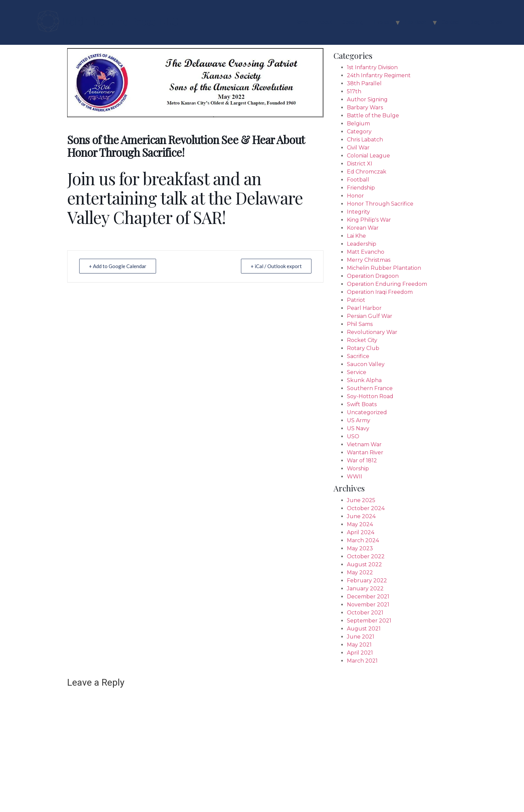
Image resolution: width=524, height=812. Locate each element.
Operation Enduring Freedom (387, 284)
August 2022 (364, 564)
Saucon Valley (366, 364)
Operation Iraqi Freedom (380, 292)
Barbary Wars (365, 107)
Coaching (353, 22)
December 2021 (368, 597)
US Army (359, 420)
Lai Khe (356, 236)
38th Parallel (364, 83)
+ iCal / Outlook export (276, 266)
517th (354, 91)
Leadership (362, 244)
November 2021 (368, 605)
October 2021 (365, 613)
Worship (358, 469)
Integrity (358, 212)
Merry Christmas (369, 260)
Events (382, 22)
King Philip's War (369, 220)
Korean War (363, 228)
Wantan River (365, 452)
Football (358, 180)
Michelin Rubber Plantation (384, 268)
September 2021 (369, 621)
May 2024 (360, 524)
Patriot (356, 300)
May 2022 (360, 572)
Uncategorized (367, 412)
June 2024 (361, 516)
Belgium (358, 124)
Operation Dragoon (373, 276)
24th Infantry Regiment (379, 75)
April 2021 (360, 653)
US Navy (358, 428)
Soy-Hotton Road (370, 396)
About (325, 22)
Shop (496, 22)
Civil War (358, 148)
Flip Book (416, 22)
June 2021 (361, 637)
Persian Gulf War (370, 316)
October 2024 (366, 508)
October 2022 (366, 556)
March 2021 (362, 661)
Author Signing (367, 99)
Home (301, 22)
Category (359, 132)
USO (353, 436)
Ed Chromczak (367, 172)
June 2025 (361, 500)
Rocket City (362, 340)
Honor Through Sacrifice (380, 204)
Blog (475, 22)
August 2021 (364, 629)
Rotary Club (363, 348)
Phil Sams (360, 324)
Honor (355, 196)
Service (357, 372)
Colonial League (368, 156)
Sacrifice (358, 356)
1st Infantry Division (372, 67)
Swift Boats (362, 404)
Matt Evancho (366, 252)
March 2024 (363, 540)
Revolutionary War (372, 332)
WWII (355, 477)
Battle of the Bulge (373, 115)
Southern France (370, 388)
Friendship (361, 188)
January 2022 (365, 589)
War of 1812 (362, 460)
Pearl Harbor (364, 308)
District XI (360, 164)
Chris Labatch (365, 140)
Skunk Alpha (364, 380)
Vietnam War (364, 444)
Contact (451, 22)
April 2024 (361, 532)
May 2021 (359, 645)
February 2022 (367, 581)
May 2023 (360, 548)
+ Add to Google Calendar (118, 266)
